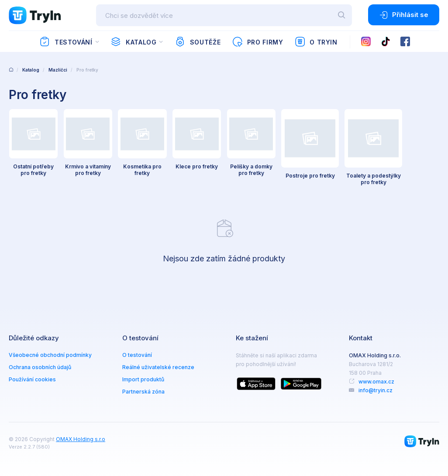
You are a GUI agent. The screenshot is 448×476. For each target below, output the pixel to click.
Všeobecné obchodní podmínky (50, 352)
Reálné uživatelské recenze (158, 365)
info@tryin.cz (376, 388)
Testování (66, 42)
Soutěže (198, 42)
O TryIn (316, 42)
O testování (137, 352)
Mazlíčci (58, 70)
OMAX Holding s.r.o (81, 437)
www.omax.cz (376, 379)
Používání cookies (32, 377)
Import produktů (143, 377)
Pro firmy (257, 42)
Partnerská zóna (143, 389)
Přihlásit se (404, 15)
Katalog (133, 42)
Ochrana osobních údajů (40, 365)
